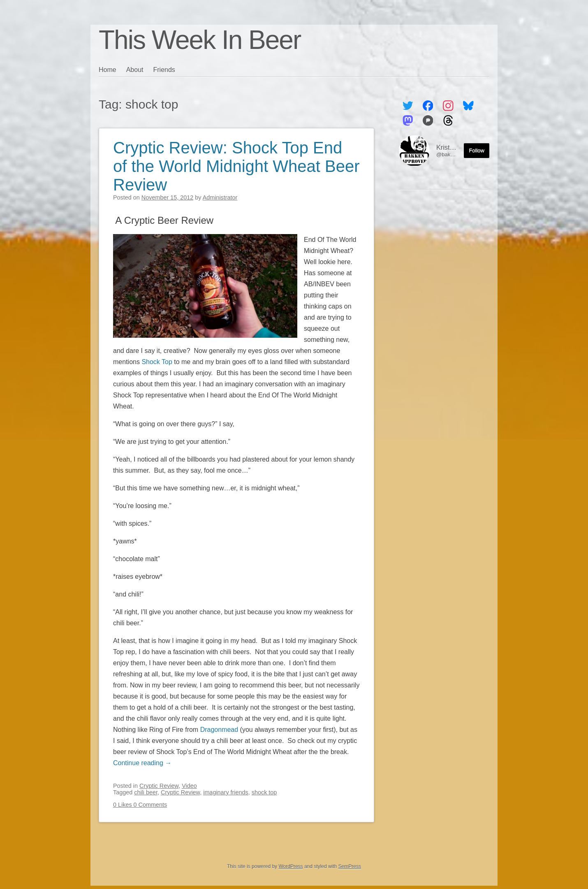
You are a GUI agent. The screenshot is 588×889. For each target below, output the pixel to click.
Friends (164, 70)
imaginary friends (226, 792)
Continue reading (142, 763)
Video (189, 786)
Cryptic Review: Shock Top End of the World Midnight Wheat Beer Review (236, 166)
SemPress (350, 866)
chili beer (146, 792)
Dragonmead (219, 730)
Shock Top (157, 362)
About (135, 70)
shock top (264, 792)
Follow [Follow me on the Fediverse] (477, 150)
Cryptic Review (159, 786)
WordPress (291, 866)
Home (108, 70)
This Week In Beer (200, 40)
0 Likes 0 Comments (140, 805)
